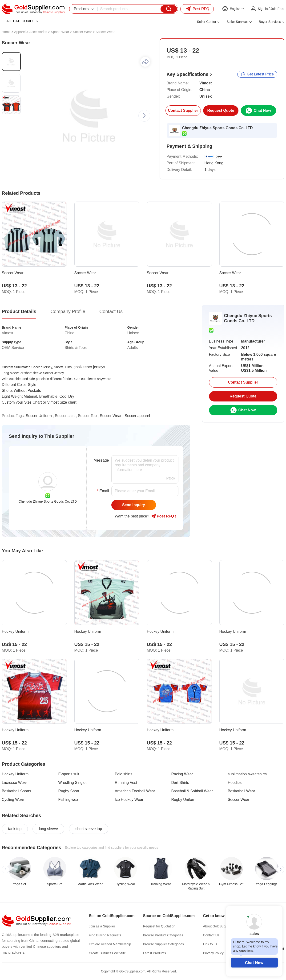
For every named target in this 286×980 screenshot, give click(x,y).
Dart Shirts (180, 783)
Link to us (210, 944)
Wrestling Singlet (73, 783)
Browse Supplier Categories (164, 944)
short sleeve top (89, 829)
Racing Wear (182, 774)
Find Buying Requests (105, 935)
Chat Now (254, 963)
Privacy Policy (213, 953)
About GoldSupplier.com (221, 926)
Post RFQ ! (164, 516)
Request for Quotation (159, 926)
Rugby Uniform (184, 800)
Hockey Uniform (15, 774)
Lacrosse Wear (14, 783)
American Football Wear (135, 791)
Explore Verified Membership (110, 944)
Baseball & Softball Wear (192, 791)
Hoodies (235, 783)
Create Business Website (107, 953)
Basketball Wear (242, 791)
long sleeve (48, 829)
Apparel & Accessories (31, 32)
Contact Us (211, 935)
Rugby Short (69, 791)
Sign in (263, 9)
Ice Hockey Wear (129, 800)
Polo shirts (124, 774)
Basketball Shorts (17, 791)
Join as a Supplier (102, 926)
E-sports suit (69, 774)
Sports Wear (60, 32)
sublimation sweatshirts (247, 774)
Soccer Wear (83, 32)
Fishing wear (69, 800)
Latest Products (155, 953)
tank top (15, 829)
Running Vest (126, 783)
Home (6, 32)
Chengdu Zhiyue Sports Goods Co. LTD (218, 128)
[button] (144, 116)
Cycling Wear (13, 800)
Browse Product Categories (163, 935)
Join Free (277, 9)
